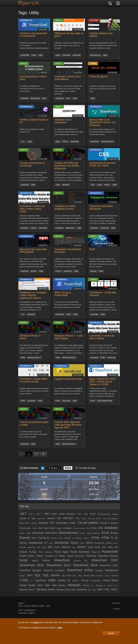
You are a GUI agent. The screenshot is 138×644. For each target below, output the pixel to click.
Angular (115, 514)
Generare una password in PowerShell (33, 35)
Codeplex (68, 528)
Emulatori (82, 533)
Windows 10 (88, 586)
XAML (94, 590)
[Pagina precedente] (22, 454)
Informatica (26, 20)
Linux (68, 98)
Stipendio (100, 576)
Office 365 (113, 547)
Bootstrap (34, 523)
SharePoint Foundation (54, 570)
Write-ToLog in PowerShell (63, 294)
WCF (40, 585)
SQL (38, 575)
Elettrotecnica (95, 55)
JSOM (82, 543)
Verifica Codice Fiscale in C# (34, 121)
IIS (116, 538)
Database (111, 528)
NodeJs (34, 271)
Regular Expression (76, 556)
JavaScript (76, 55)
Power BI (96, 552)
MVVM (57, 547)
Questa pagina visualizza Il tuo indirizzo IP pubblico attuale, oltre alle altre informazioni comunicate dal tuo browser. (103, 263)
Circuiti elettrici (88, 523)
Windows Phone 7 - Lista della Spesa (69, 337)
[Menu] (118, 4)
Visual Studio (27, 585)
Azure (84, 519)
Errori (105, 533)
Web (48, 585)
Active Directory (67, 514)
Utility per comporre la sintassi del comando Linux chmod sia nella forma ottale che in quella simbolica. (68, 90)
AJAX (93, 514)
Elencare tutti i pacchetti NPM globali (33, 251)
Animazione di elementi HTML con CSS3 (103, 164)
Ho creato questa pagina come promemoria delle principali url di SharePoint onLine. (103, 132)
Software (22, 576)
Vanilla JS (64, 580)
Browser (44, 523)
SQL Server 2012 (69, 576)
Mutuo (44, 547)
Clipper (59, 528)
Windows (74, 585)
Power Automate (80, 552)
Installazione (35, 543)
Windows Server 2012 (66, 590)
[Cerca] (110, 4)
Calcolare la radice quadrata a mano (65, 208)
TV (32, 581)
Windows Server (46, 590)
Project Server (27, 556)
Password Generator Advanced (101, 208)
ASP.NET (69, 518)
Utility (41, 55)
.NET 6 (39, 514)
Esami (114, 533)
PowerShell (25, 55)
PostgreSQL (48, 552)
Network (93, 271)
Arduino (51, 518)
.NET (23, 514)
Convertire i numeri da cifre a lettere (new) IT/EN (32, 209)
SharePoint (94, 142)
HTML (99, 185)
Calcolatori (66, 55)
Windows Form (113, 586)
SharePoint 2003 (81, 561)
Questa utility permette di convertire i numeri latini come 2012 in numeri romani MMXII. (34, 391)
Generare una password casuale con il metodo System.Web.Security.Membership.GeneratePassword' (34, 45)
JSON (89, 543)
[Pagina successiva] (43, 454)
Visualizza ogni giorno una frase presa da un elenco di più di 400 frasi (102, 89)
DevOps (22, 533)
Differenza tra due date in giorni (69, 35)
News (74, 547)
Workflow (66, 185)
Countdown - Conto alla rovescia (103, 294)
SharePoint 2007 (105, 560)
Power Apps (61, 552)
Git (73, 538)
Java (51, 543)
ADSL (86, 514)
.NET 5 (32, 514)
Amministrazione (104, 514)
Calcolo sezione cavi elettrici (101, 35)
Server (46, 560)
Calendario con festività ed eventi (68, 251)
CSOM (94, 528)
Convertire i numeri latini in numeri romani (33, 380)
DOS (28, 533)
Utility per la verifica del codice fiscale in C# (32, 131)
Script (34, 55)
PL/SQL (33, 552)
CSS (93, 185)
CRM (88, 528)
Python (40, 556)
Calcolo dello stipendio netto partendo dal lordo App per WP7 (68, 425)
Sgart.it (21, 603)
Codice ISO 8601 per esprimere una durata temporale (67, 166)
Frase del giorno (99, 77)
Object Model (94, 547)
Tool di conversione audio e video (34, 423)
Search (35, 561)
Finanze (54, 538)
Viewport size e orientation (63, 121)
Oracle (23, 552)
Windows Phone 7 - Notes (31, 337)
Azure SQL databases (110, 519)
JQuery (74, 543)
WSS (89, 590)
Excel (34, 538)
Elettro (94, 20)
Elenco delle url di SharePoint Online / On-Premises (103, 123)
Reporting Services (108, 556)
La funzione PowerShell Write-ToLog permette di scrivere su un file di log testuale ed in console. (68, 305)
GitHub (79, 538)
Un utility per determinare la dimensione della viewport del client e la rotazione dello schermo (69, 132)
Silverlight (99, 571)
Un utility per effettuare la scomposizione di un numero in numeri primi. (32, 89)
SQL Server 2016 (87, 576)
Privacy (117, 609)
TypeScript (40, 580)
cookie (35, 622)
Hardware (86, 538)
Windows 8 (100, 586)
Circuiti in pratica (109, 523)
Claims (34, 528)
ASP (59, 518)
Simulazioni (111, 570)
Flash (61, 538)
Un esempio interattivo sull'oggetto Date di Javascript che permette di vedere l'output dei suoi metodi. (69, 391)
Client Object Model (105, 401)
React (62, 556)
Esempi (25, 538)
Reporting (91, 556)
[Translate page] (85, 468)
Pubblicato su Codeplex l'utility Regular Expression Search (33, 295)
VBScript (85, 580)
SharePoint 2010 (32, 565)
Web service (59, 585)
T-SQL (24, 580)
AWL (77, 518)
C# (23, 142)
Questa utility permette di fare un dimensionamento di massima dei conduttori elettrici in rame (103, 45)
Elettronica (51, 533)
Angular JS (25, 518)
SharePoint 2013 (107, 142)
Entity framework (93, 533)
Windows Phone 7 (34, 358)
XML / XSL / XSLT (107, 590)
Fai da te (44, 538)
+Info (60, 628)
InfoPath (23, 543)
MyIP (92, 249)
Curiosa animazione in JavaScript (32, 164)
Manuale (23, 547)
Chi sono (116, 603)
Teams (107, 576)
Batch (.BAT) (25, 523)
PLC (41, 552)
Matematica (35, 98)
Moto (39, 547)
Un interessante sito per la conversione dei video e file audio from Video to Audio (33, 434)
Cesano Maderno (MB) (34, 606)
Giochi (67, 538)
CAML (93, 401)
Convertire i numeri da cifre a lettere (102, 337)
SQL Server (51, 575)
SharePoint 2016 (85, 565)
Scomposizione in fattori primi (33, 78)
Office (104, 547)
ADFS (79, 514)
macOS (115, 543)
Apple (58, 142)
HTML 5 (65, 142)
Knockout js (99, 543)
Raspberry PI (51, 556)
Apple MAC (42, 519)
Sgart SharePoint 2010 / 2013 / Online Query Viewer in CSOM (103, 382)
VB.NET (75, 581)
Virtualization (96, 581)
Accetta (111, 633)
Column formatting (79, 528)
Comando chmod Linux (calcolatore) (68, 78)
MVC (50, 547)
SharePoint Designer (30, 570)
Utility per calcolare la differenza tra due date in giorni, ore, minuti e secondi (69, 45)
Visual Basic (110, 580)
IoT (46, 543)
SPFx (30, 575)
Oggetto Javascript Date (68, 379)
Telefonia (114, 576)
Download (31, 314)
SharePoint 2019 (109, 565)
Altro (93, 64)
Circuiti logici (25, 528)
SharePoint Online (80, 570)
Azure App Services (94, 519)
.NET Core (50, 514)
